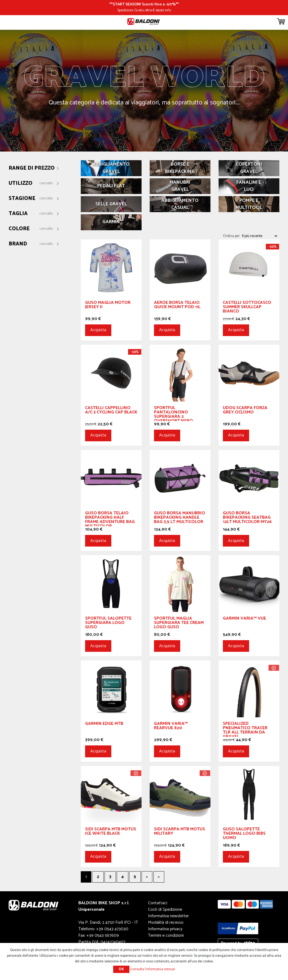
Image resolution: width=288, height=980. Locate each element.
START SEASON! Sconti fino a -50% (144, 4)
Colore (19, 229)
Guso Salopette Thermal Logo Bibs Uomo (244, 834)
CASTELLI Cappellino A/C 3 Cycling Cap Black (111, 411)
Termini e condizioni (166, 935)
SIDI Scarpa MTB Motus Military (180, 832)
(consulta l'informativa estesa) (153, 969)
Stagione (22, 199)
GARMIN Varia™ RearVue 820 (171, 727)
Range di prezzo (32, 168)
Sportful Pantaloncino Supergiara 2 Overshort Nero (173, 413)
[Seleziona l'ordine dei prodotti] (259, 236)
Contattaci (158, 903)
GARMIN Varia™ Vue (245, 619)
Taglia (18, 214)
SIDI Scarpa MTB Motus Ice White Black (111, 832)
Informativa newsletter (168, 916)
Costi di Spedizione (165, 910)
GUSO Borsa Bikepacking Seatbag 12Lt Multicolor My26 (247, 518)
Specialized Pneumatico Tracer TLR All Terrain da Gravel (245, 729)
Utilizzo (21, 184)
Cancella (46, 168)
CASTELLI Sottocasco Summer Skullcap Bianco (247, 308)
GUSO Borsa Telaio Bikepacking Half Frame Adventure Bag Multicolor (110, 519)
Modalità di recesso (166, 923)
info (168, 10)
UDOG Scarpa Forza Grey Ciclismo (245, 411)
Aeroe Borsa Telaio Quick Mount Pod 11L (177, 306)
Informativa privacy (165, 929)
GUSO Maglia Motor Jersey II (108, 306)
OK (121, 969)
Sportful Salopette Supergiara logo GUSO (108, 624)
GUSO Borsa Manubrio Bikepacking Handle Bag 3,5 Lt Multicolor (180, 518)
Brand (18, 244)
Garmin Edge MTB (104, 724)
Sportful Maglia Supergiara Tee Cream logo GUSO (179, 624)
